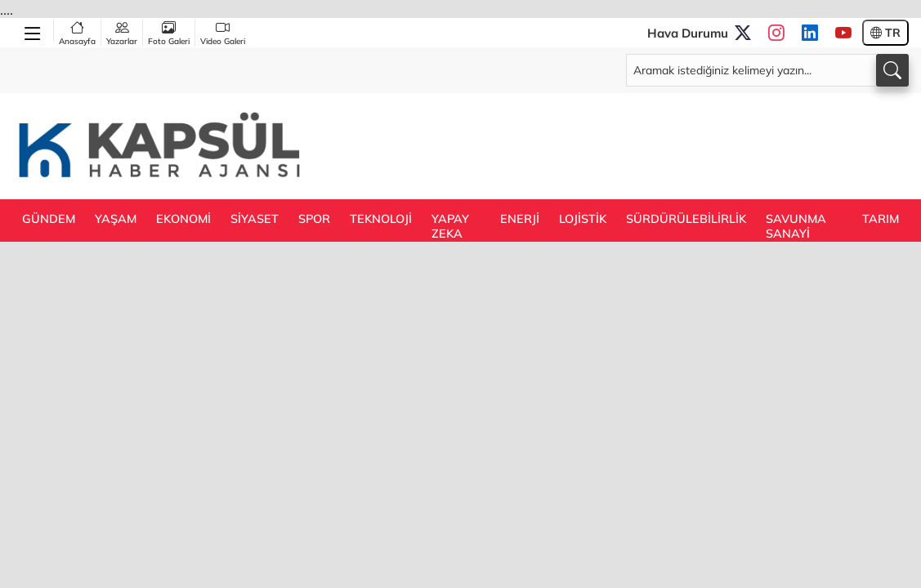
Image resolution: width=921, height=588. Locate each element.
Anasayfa (77, 33)
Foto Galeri (169, 33)
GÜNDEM (49, 219)
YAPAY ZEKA (450, 226)
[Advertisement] (611, 145)
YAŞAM (116, 219)
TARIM (881, 219)
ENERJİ (520, 219)
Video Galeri (223, 33)
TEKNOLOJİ (381, 219)
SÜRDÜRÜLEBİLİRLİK (686, 219)
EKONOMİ (183, 219)
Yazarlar (122, 33)
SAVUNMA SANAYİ (796, 226)
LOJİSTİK (583, 219)
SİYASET (255, 219)
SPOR (314, 219)
